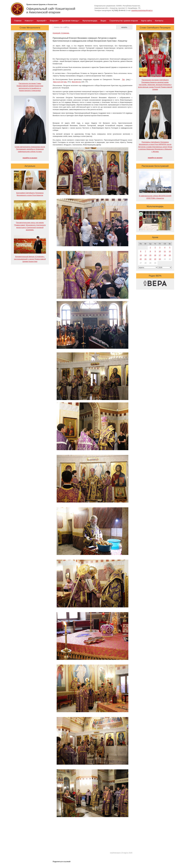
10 (160, 251)
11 (165, 251)
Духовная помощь (71, 21)
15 (150, 255)
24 (160, 259)
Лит (123, 79)
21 (145, 259)
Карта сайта (146, 21)
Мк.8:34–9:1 (76, 82)
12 (170, 251)
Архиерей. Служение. (61, 33)
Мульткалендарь (90, 21)
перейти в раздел (30, 158)
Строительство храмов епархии (124, 21)
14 (145, 255)
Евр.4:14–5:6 (58, 82)
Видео (103, 21)
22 (150, 259)
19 (170, 255)
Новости (29, 21)
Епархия (54, 21)
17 (160, 255)
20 (141, 259)
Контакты (159, 21)
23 (155, 259)
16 (155, 255)
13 (141, 255)
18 (165, 255)
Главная (18, 21)
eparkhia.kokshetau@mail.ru (142, 10)
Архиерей (42, 21)
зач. (66, 82)
